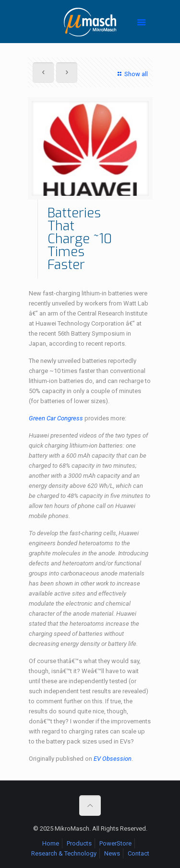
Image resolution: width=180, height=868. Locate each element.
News (112, 853)
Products (79, 843)
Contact (138, 853)
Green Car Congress (56, 418)
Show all (131, 74)
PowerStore (115, 843)
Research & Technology (64, 853)
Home (51, 843)
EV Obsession (113, 759)
